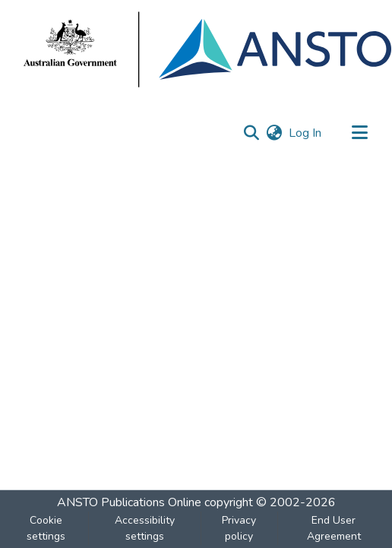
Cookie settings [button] (46, 528)
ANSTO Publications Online (129, 502)
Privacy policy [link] (239, 528)
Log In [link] (306, 133)
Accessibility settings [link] (145, 528)
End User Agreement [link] (334, 528)
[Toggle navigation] (359, 133)
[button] (251, 133)
